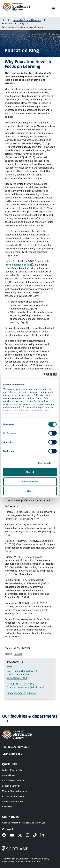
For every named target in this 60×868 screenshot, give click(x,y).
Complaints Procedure (13, 802)
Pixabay (18, 654)
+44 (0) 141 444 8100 (22, 684)
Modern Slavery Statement (15, 791)
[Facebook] (6, 835)
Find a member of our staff (22, 693)
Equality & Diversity (11, 786)
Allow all (30, 472)
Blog (22, 24)
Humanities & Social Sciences (27, 20)
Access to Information (13, 796)
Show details (44, 463)
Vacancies (7, 807)
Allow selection (30, 482)
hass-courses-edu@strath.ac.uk (27, 687)
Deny (30, 491)
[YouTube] (14, 835)
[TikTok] (37, 835)
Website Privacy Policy (13, 770)
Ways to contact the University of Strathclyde (24, 823)
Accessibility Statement (13, 781)
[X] (22, 835)
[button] (30, 719)
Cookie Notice (9, 775)
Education (7, 24)
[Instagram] (30, 835)
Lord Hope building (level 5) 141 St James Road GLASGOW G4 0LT (22, 674)
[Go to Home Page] (3, 20)
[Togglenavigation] (53, 9)
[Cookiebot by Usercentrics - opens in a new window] (44, 375)
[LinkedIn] (44, 835)
